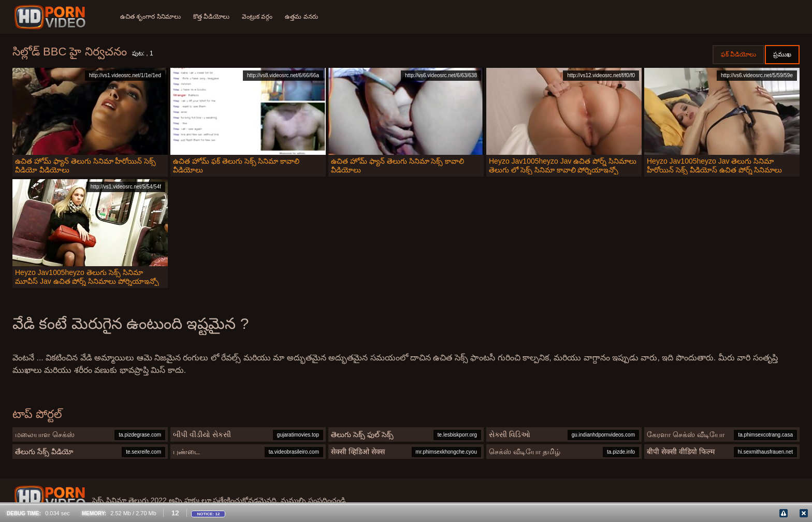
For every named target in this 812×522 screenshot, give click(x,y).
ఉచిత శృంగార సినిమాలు (150, 17)
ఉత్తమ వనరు (301, 17)
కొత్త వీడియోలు (211, 17)
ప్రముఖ (782, 54)
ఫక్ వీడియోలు (738, 54)
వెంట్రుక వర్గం (257, 17)
